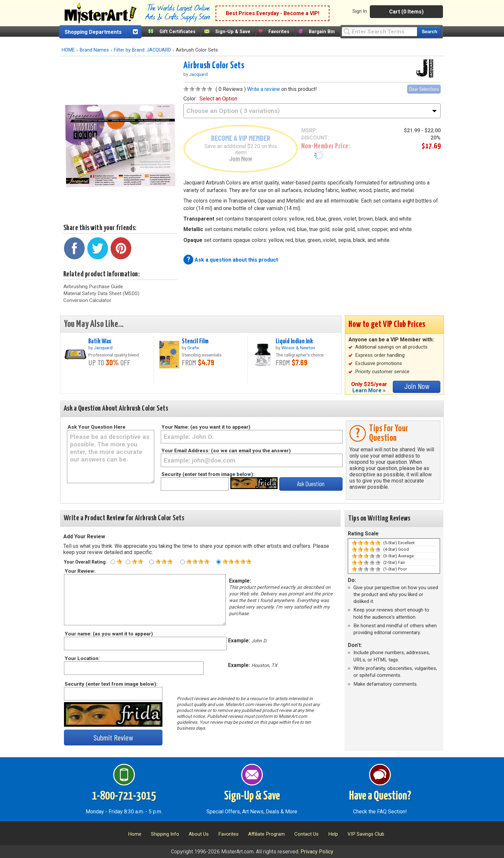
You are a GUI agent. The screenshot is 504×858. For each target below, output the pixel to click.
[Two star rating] (128, 562)
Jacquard (198, 74)
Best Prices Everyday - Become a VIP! (273, 13)
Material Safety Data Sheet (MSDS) (101, 293)
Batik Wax (100, 341)
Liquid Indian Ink (294, 341)
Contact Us (306, 834)
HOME (68, 50)
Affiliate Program (266, 834)
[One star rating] (113, 562)
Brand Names (94, 50)
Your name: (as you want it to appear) (108, 634)
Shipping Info (165, 834)
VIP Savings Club (366, 834)
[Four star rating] (182, 562)
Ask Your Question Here (96, 427)
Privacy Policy (317, 852)
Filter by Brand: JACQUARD (142, 50)
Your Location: (82, 658)
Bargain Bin (322, 32)
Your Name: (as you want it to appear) (206, 427)
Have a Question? (380, 796)
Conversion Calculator (87, 300)
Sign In (360, 11)
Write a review (263, 89)
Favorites (279, 32)
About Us (199, 834)
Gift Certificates (178, 32)
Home (135, 834)
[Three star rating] (152, 562)
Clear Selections (424, 89)
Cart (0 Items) (406, 12)
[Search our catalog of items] (429, 32)
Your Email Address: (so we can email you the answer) (226, 451)
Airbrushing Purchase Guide (93, 287)
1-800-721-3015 (124, 796)
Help (333, 834)
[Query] (379, 31)
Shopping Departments (93, 32)
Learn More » (369, 390)
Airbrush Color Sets (214, 66)
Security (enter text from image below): (208, 474)
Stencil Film (195, 341)
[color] (312, 111)
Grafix (193, 348)
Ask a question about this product (236, 260)
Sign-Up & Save (233, 32)
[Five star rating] (219, 562)
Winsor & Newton (298, 348)
